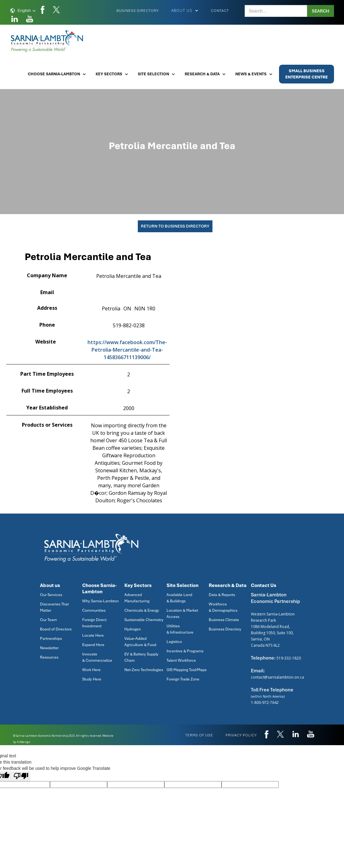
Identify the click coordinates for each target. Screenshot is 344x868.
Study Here (92, 679)
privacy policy (241, 735)
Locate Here (93, 635)
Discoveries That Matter (54, 607)
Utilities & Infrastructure (180, 629)
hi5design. (24, 742)
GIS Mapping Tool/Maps (187, 670)
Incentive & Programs (185, 651)
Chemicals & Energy (142, 610)
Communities (94, 610)
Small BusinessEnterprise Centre (307, 74)
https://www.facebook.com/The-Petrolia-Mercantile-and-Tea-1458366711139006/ (127, 350)
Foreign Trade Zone (183, 679)
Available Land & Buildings (179, 598)
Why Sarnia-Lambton (100, 601)
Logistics (174, 642)
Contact (220, 11)
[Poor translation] (21, 776)
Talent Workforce (181, 660)
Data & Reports (222, 595)
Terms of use (199, 735)
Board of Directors (56, 629)
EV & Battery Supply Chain (141, 657)
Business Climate (224, 620)
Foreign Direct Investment (94, 623)
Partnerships (51, 639)
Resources (49, 657)
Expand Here (93, 645)
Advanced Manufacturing (137, 598)
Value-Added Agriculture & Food (140, 642)
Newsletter (49, 648)
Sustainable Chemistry (144, 620)
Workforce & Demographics (223, 607)
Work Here (91, 670)
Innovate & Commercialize (97, 657)
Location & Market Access (182, 614)
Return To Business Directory (175, 226)
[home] (47, 41)
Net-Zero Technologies (144, 670)
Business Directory (138, 11)
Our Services (51, 595)
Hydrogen (133, 629)
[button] (23, 11)
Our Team (48, 620)
